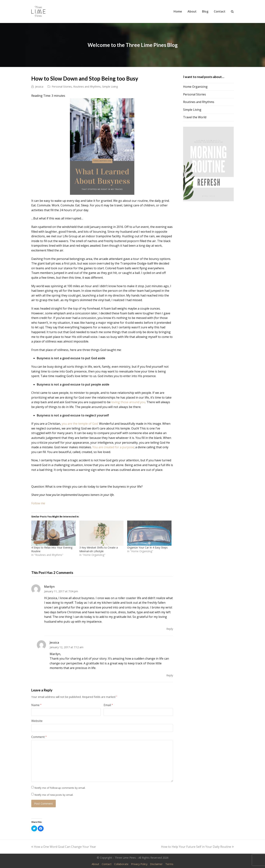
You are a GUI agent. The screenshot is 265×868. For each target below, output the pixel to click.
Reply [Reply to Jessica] (170, 675)
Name (36, 705)
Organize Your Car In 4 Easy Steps (147, 547)
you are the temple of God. (80, 424)
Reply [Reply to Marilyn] (170, 629)
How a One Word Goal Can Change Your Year (64, 847)
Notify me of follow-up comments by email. (60, 788)
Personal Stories (62, 86)
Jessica (39, 86)
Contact (107, 864)
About (95, 864)
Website (37, 721)
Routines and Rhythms (87, 86)
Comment (39, 737)
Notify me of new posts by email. (54, 795)
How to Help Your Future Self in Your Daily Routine (197, 847)
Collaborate (121, 864)
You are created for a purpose (113, 447)
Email (108, 705)
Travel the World (195, 117)
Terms (169, 864)
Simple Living (110, 86)
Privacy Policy (139, 864)
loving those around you (128, 402)
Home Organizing (195, 87)
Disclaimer (156, 864)
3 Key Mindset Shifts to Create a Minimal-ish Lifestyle (99, 549)
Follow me (38, 503)
